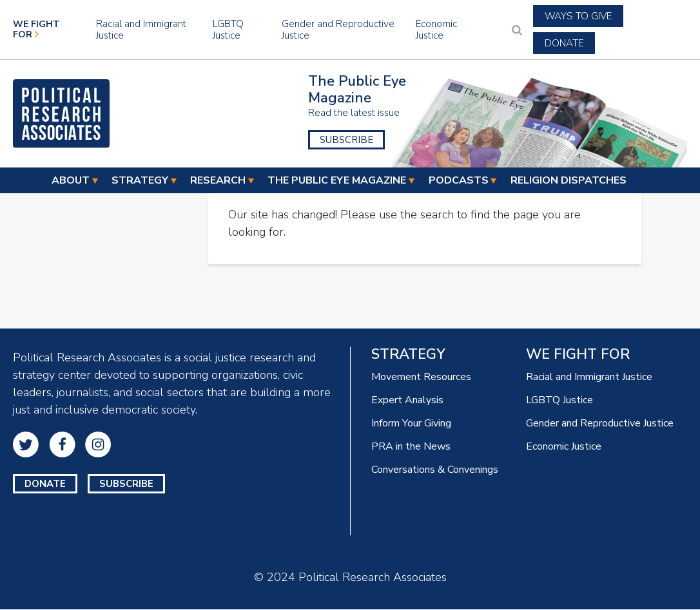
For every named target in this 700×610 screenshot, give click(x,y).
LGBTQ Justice (228, 30)
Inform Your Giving (411, 423)
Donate (564, 43)
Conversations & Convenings (435, 470)
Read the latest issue (354, 113)
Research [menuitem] (218, 181)
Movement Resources (421, 377)
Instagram (98, 444)
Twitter (26, 444)
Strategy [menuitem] (140, 181)
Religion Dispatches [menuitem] (569, 181)
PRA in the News (411, 446)
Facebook (62, 444)
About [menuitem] (71, 181)
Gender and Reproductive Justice (338, 30)
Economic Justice (436, 30)
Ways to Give (578, 16)
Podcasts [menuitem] (459, 181)
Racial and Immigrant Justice (141, 30)
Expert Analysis (407, 400)
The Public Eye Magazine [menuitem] (337, 181)
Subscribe (346, 140)
